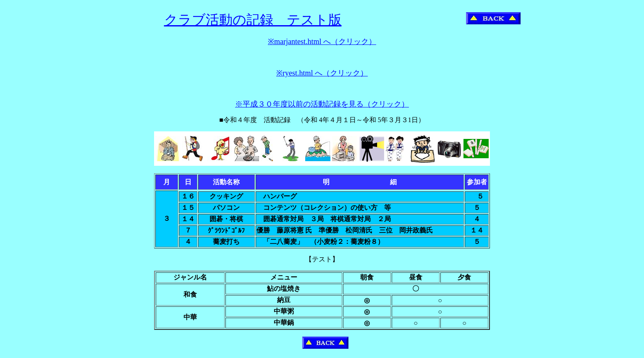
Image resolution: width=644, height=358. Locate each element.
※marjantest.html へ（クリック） (322, 42)
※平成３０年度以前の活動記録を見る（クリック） (322, 104)
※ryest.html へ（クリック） (322, 73)
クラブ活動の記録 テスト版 (253, 20)
